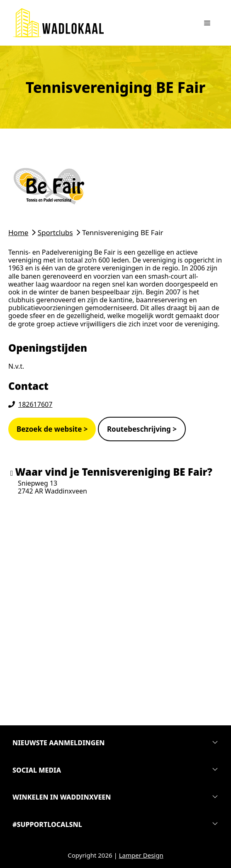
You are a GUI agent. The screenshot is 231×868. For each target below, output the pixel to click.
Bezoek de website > (52, 429)
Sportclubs (55, 232)
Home (18, 232)
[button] (115, 743)
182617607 (35, 404)
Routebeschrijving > (142, 429)
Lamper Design (141, 855)
